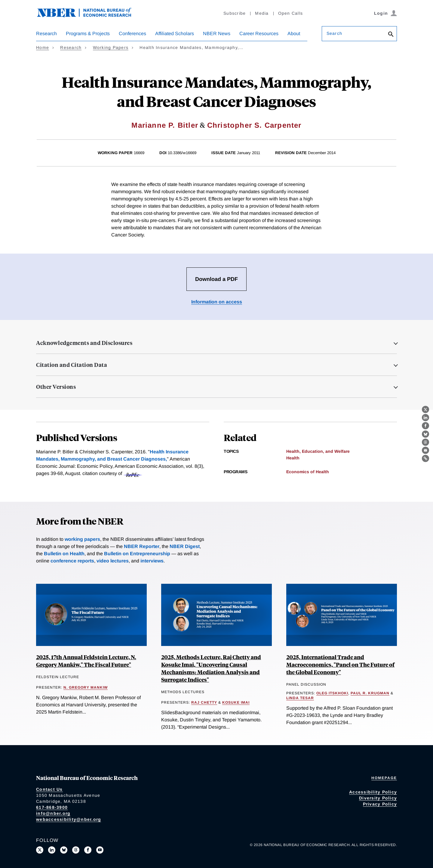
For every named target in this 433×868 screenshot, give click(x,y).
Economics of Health (308, 472)
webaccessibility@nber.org (69, 819)
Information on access (217, 302)
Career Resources (259, 34)
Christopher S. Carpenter (254, 125)
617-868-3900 (52, 807)
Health (293, 458)
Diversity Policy (378, 798)
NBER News (217, 34)
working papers (82, 539)
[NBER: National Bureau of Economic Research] (89, 16)
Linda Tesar (300, 698)
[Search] (391, 35)
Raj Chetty (204, 702)
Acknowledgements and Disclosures (84, 343)
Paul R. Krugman (370, 693)
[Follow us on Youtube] (100, 850)
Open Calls (291, 13)
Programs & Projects (88, 34)
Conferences (132, 34)
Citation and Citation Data (72, 365)
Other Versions (56, 387)
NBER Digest (185, 546)
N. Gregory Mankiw (86, 687)
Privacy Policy (380, 804)
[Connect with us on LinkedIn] (52, 850)
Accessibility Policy (373, 792)
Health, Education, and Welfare (318, 451)
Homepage (384, 778)
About (294, 34)
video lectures (113, 561)
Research (46, 34)
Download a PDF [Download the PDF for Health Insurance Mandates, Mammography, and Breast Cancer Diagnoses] (216, 279)
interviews (152, 561)
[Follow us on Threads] (76, 850)
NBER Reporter (142, 546)
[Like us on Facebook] (88, 850)
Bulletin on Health (64, 554)
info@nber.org (53, 813)
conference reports (72, 561)
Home (43, 47)
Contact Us (49, 789)
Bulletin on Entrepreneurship (137, 554)
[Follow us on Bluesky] (64, 850)
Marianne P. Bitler (165, 125)
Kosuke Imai (236, 702)
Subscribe (235, 13)
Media (262, 13)
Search (334, 33)
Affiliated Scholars (175, 34)
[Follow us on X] (40, 850)
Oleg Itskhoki (332, 693)
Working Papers (111, 47)
